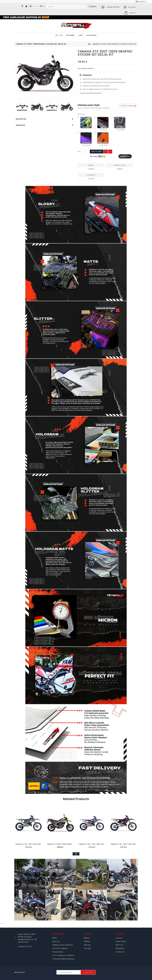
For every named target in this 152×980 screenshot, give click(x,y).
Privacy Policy (58, 952)
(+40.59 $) (102, 139)
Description (21, 119)
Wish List (119, 945)
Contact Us (120, 952)
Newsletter (120, 948)
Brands (87, 938)
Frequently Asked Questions (63, 959)
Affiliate (87, 941)
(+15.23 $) (102, 124)
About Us (56, 941)
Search (92, 7)
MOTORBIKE (70, 35)
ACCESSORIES (91, 35)
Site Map (87, 948)
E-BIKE (81, 35)
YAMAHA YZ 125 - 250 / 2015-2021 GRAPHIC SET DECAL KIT (37, 844)
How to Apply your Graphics (63, 955)
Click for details (128, 106)
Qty (79, 151)
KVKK (54, 938)
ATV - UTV (59, 35)
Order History (121, 941)
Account (119, 938)
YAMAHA (91, 169)
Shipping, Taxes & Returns (62, 945)
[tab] (44, 119)
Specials (87, 945)
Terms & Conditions (60, 948)
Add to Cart (97, 152)
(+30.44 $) (119, 124)
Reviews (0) (20, 125)
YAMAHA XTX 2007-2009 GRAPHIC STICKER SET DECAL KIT (114, 44)
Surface (82, 114)
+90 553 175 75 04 (113, 7)
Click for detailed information (91, 93)
